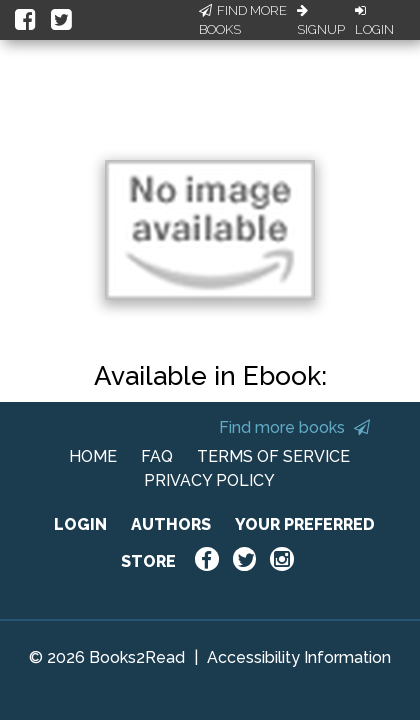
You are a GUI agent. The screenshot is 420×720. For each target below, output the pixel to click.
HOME (93, 456)
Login (374, 21)
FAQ (157, 456)
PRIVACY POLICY (209, 480)
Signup (321, 21)
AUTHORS (171, 524)
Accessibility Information (299, 657)
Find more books (294, 427)
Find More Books (243, 20)
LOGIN (80, 524)
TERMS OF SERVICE (273, 456)
